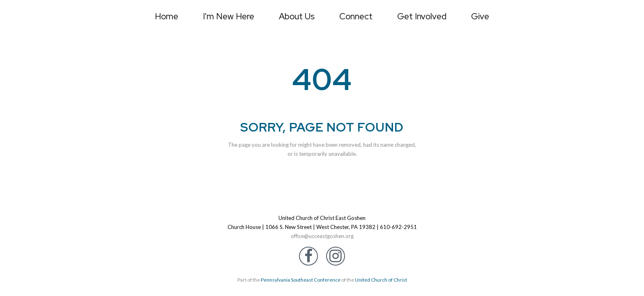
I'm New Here (229, 16)
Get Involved (422, 16)
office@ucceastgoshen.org (322, 236)
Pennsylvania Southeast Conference (301, 280)
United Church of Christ (381, 280)
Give (480, 16)
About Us (297, 16)
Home (167, 16)
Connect (356, 16)
